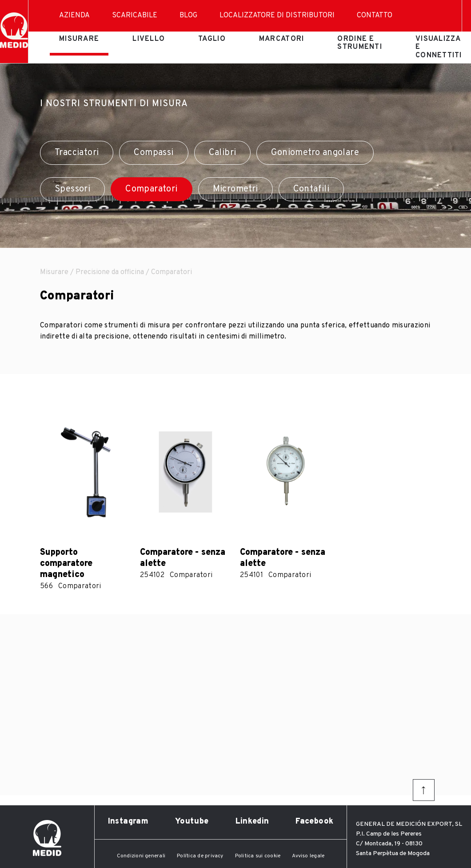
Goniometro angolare (315, 153)
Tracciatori (77, 153)
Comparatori (151, 189)
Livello (149, 39)
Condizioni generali (141, 856)
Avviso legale (308, 856)
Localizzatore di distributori (277, 16)
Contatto (375, 16)
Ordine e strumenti (360, 43)
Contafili (311, 189)
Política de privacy (200, 856)
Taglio (212, 39)
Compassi (154, 153)
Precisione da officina (110, 272)
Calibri (223, 153)
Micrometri (235, 189)
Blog (188, 16)
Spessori (72, 189)
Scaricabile (135, 16)
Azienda (74, 16)
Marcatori (282, 39)
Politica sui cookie (258, 856)
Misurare (79, 39)
